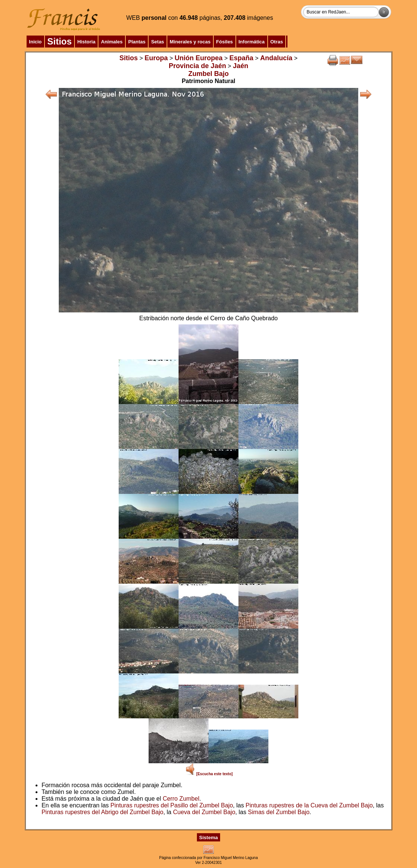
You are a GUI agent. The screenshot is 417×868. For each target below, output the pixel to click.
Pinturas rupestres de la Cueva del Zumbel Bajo (309, 805)
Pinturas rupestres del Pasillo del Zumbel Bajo (172, 805)
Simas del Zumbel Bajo (279, 812)
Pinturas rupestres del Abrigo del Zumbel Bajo (103, 812)
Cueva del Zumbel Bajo (204, 812)
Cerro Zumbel (181, 799)
